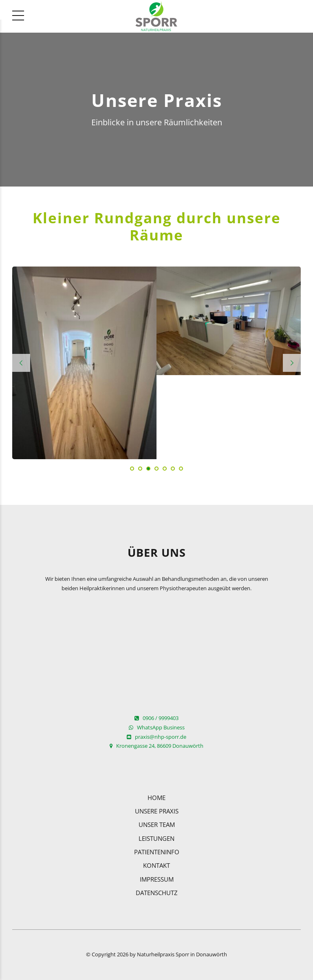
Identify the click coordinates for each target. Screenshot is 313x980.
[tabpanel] (84, 363)
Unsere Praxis (157, 811)
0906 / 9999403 (156, 718)
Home (156, 798)
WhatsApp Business (157, 728)
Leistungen (156, 838)
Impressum (157, 879)
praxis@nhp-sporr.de (156, 737)
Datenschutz (157, 893)
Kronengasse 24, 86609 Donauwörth (156, 746)
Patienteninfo (157, 852)
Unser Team (157, 824)
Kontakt (156, 865)
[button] (21, 363)
